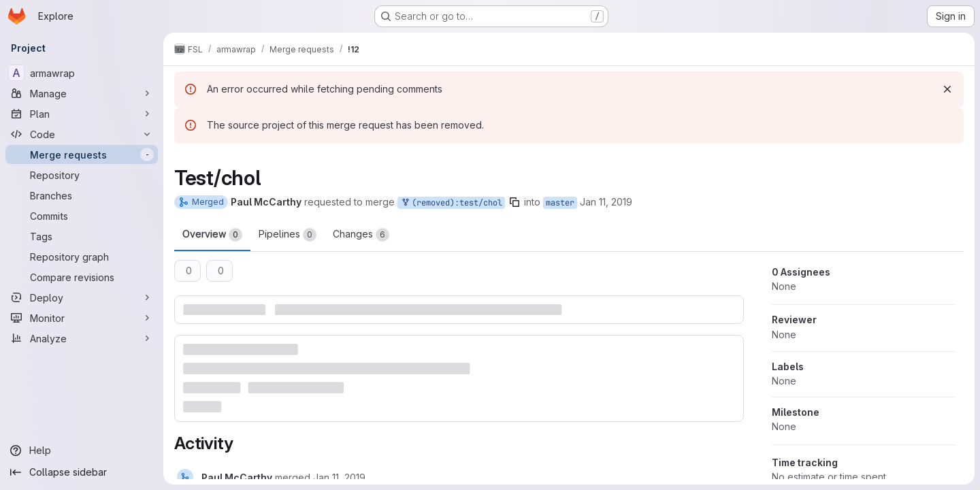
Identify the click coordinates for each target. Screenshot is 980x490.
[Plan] (82, 114)
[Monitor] (82, 318)
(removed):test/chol (451, 203)
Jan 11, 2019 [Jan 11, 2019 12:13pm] (606, 202)
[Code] (82, 134)
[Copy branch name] (514, 202)
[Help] (82, 451)
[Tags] (82, 236)
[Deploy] (82, 297)
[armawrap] (82, 73)
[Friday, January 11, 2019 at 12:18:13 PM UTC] (339, 477)
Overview (212, 235)
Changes (361, 235)
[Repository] (82, 175)
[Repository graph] (82, 257)
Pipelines (288, 235)
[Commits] (82, 216)
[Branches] (82, 195)
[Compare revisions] (82, 277)
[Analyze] (82, 338)
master (560, 203)
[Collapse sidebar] (82, 472)
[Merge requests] (82, 154)
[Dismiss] (947, 89)
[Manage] (82, 93)
